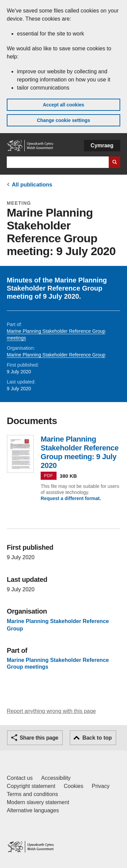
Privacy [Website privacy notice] (101, 786)
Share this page (39, 738)
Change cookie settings (63, 120)
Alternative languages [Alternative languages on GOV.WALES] (33, 810)
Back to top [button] (97, 738)
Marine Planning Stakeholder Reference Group (56, 355)
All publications (32, 185)
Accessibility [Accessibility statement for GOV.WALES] (56, 778)
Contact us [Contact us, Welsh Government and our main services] (20, 778)
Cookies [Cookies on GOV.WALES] (73, 786)
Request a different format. (71, 498)
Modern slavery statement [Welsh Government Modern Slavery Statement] (38, 802)
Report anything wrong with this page (51, 711)
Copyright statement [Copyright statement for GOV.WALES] (31, 786)
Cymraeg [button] (102, 145)
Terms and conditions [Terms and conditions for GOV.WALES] (32, 794)
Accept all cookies (63, 105)
